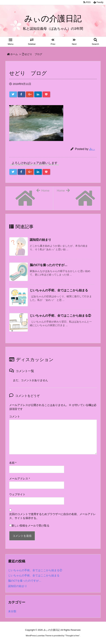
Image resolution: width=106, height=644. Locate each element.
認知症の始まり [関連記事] (40, 240)
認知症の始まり (18, 586)
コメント (15, 417)
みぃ (92, 149)
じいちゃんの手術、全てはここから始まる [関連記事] (59, 290)
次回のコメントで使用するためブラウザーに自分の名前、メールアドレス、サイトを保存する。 (52, 516)
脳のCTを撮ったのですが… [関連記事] (49, 265)
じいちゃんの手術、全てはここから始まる (34, 575)
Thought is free (72, 636)
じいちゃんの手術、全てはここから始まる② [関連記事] (60, 316)
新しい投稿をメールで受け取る (30, 526)
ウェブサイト (17, 494)
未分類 (12, 611)
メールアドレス (20, 479)
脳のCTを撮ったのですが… (25, 581)
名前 (13, 463)
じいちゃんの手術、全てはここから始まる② (35, 570)
